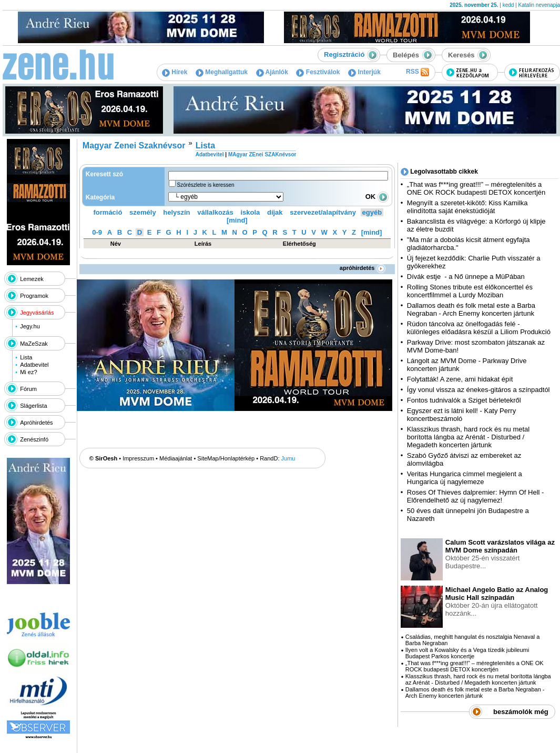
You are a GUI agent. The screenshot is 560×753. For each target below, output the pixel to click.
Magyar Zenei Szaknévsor (134, 145)
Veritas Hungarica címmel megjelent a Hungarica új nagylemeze (465, 478)
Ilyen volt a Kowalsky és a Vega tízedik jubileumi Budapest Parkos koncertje (467, 653)
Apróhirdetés (36, 423)
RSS (418, 72)
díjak (275, 212)
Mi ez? (28, 372)
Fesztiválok (318, 72)
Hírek (175, 72)
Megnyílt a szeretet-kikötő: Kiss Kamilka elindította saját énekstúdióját (467, 207)
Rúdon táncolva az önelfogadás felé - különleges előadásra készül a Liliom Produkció (479, 328)
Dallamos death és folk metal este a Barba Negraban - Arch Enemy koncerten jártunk (471, 309)
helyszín (176, 212)
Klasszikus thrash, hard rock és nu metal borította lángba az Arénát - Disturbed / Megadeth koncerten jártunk (468, 437)
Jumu (288, 458)
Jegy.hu (30, 326)
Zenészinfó (34, 439)
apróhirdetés (363, 268)
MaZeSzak (34, 344)
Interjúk (364, 72)
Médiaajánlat (176, 458)
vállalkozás (215, 212)
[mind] (237, 220)
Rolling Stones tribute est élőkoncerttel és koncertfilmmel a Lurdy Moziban (470, 291)
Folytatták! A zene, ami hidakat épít (460, 379)
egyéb (372, 212)
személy (143, 212)
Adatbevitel (34, 365)
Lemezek (32, 279)
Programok (34, 296)
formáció (108, 212)
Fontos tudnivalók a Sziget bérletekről (464, 400)
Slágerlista (33, 406)
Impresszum (138, 458)
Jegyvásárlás (37, 313)
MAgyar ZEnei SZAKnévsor (262, 154)
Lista (26, 357)
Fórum (28, 389)
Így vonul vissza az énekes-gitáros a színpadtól (478, 390)
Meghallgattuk (222, 72)
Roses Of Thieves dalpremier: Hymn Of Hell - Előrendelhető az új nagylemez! (476, 496)
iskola (250, 212)
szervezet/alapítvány (323, 212)
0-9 (97, 232)
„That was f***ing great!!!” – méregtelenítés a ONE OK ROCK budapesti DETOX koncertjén (476, 188)
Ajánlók (272, 72)
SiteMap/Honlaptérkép (226, 458)
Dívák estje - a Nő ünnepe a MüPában (466, 277)
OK (377, 197)
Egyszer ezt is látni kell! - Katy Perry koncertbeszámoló (461, 415)
